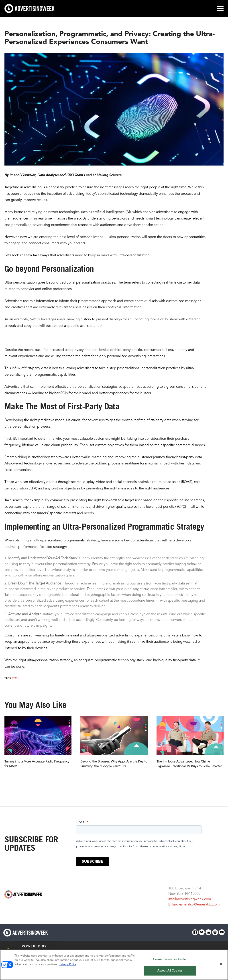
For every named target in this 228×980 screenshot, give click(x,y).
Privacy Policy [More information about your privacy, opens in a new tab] (68, 964)
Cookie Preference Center (170, 959)
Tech (15, 679)
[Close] (221, 964)
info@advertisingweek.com (190, 899)
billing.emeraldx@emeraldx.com (194, 905)
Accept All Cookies (170, 971)
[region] (114, 965)
